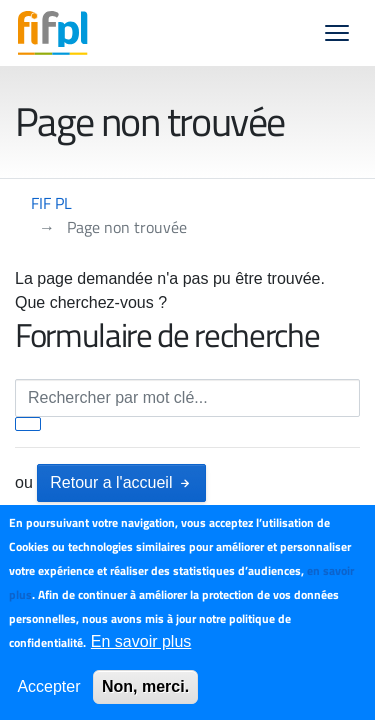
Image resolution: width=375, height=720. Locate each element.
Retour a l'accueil (121, 482)
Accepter (48, 686)
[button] (337, 33)
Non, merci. (145, 686)
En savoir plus (141, 641)
